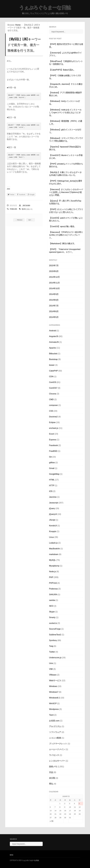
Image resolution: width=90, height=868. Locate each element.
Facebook (53, 445)
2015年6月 (54, 271)
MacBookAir (54, 549)
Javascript (54, 503)
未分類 (52, 778)
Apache (52, 348)
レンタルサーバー (57, 761)
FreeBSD (53, 451)
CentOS (53, 382)
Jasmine (53, 497)
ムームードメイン (57, 749)
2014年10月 (54, 288)
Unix (51, 663)
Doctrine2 (53, 417)
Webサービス (55, 681)
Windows (53, 686)
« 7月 (52, 821)
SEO (51, 606)
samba (52, 600)
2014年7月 (54, 306)
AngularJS (54, 336)
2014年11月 (54, 283)
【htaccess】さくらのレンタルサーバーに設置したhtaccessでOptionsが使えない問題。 (66, 192)
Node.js (52, 572)
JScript (52, 520)
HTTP (52, 486)
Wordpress (54, 709)
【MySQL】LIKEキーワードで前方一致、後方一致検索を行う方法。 (24, 45)
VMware (53, 675)
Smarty (52, 617)
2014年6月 (54, 311)
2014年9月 (54, 294)
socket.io (53, 623)
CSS (51, 411)
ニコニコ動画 (55, 738)
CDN (51, 377)
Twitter (52, 652)
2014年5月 (54, 317)
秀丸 (51, 784)
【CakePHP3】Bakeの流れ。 (62, 70)
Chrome (53, 394)
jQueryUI (53, 514)
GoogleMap (54, 474)
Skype (52, 612)
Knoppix (53, 531)
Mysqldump (54, 566)
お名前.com (54, 721)
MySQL (24, 209)
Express (53, 440)
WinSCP (53, 703)
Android (53, 331)
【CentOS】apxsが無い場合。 (63, 226)
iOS (51, 491)
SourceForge (55, 629)
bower (52, 365)
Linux (52, 537)
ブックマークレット (58, 744)
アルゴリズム (55, 726)
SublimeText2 (55, 635)
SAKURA (53, 594)
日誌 (51, 772)
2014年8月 (54, 300)
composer (53, 405)
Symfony (53, 640)
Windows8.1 (55, 698)
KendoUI (53, 526)
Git (50, 457)
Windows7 (54, 692)
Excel (52, 434)
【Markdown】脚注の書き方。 (63, 244)
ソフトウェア (55, 732)
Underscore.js (55, 658)
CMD (51, 399)
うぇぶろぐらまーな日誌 (45, 8)
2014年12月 (54, 277)
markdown (54, 554)
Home (18, 25)
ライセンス (54, 755)
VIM (51, 669)
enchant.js (54, 428)
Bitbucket (53, 354)
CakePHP (53, 371)
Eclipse (52, 422)
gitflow (52, 463)
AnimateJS (54, 342)
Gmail (52, 468)
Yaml (51, 715)
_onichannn (26, 205)
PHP (51, 577)
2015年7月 (54, 266)
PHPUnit (53, 583)
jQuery (52, 508)
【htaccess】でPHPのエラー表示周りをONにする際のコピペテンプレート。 (66, 235)
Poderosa (53, 589)
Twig (51, 646)
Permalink (13, 209)
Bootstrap (53, 359)
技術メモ (29, 209)
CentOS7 (53, 388)
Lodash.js (53, 543)
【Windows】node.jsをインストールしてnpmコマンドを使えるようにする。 (65, 113)
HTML (52, 480)
